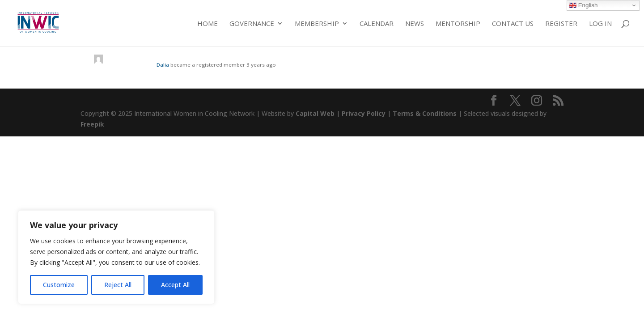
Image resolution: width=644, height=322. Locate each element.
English (583, 5)
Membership (317, 24)
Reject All (118, 285)
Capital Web (315, 113)
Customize (59, 285)
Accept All (175, 285)
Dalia (163, 65)
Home (208, 24)
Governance (252, 24)
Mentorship (458, 24)
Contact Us (513, 24)
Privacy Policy (364, 113)
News (415, 24)
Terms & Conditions (425, 113)
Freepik (92, 124)
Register (561, 24)
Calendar (377, 24)
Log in (600, 24)
